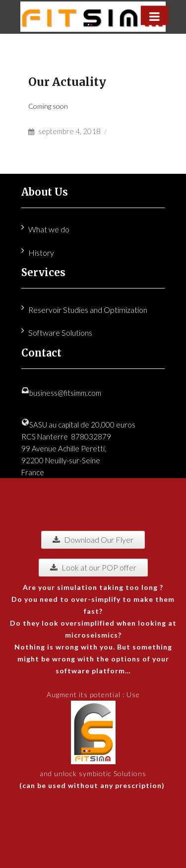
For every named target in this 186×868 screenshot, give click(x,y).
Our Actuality (67, 82)
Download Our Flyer (93, 540)
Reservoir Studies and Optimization (88, 310)
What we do (49, 229)
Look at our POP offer (93, 567)
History (41, 253)
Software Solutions (60, 332)
